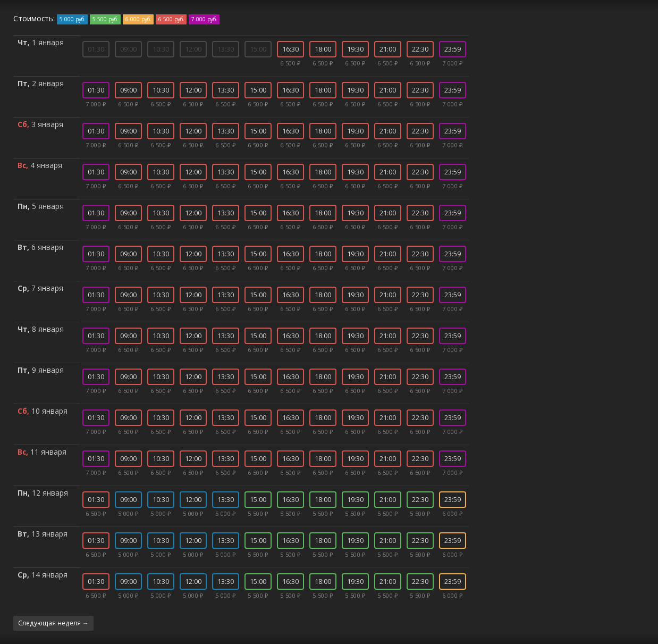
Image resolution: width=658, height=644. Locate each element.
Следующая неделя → (53, 623)
